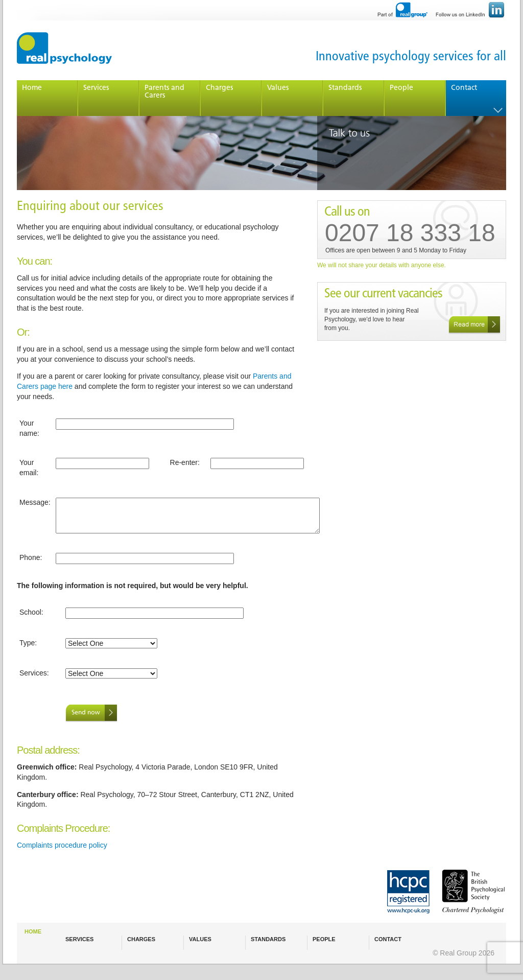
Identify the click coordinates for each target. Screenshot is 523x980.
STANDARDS (268, 939)
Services (96, 88)
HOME (33, 931)
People (401, 88)
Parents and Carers (164, 92)
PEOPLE (324, 939)
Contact (464, 88)
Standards (345, 88)
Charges (219, 88)
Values (278, 88)
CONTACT (388, 939)
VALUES (200, 939)
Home (32, 88)
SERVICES (79, 939)
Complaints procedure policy (62, 845)
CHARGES (141, 939)
